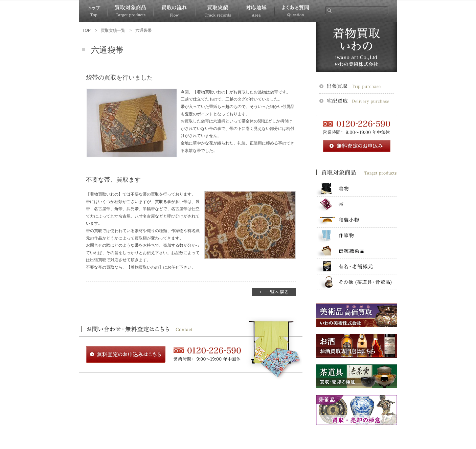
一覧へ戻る (277, 292)
